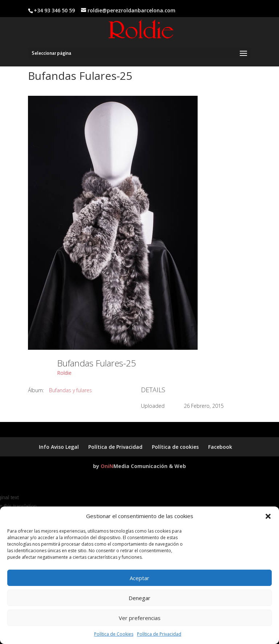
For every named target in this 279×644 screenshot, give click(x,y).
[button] (268, 516)
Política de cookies (175, 447)
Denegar (139, 598)
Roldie (64, 373)
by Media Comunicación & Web (139, 466)
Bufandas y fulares (70, 390)
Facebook (220, 447)
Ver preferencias (140, 618)
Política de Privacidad (159, 634)
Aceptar (139, 578)
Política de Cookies (114, 634)
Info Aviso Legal (59, 447)
